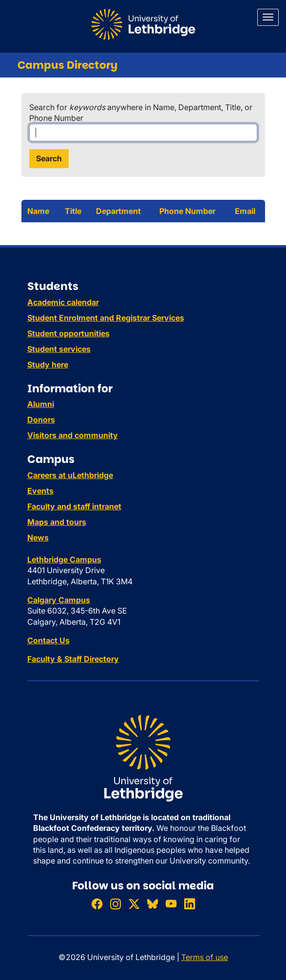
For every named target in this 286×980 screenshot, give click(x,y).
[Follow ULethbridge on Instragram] (115, 904)
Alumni (41, 404)
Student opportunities (68, 333)
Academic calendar (63, 302)
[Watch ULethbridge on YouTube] (171, 904)
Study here (48, 365)
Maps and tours (57, 522)
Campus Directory (67, 65)
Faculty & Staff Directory (73, 659)
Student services (59, 349)
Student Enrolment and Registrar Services (106, 318)
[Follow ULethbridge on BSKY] (153, 904)
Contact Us (48, 640)
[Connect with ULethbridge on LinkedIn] (190, 904)
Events (40, 491)
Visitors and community (73, 435)
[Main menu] (268, 17)
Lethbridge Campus (64, 559)
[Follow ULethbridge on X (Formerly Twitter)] (134, 904)
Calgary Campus (59, 600)
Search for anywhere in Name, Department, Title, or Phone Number (141, 113)
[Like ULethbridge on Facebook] (97, 904)
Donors (41, 420)
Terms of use (205, 957)
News (38, 538)
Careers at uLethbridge (70, 475)
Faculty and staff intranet (74, 506)
